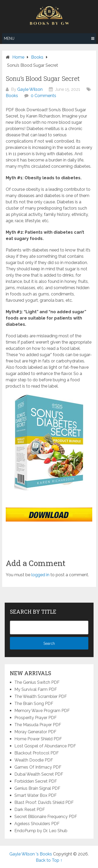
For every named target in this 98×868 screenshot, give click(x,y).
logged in (40, 575)
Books (12, 96)
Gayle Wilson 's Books (31, 854)
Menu (9, 38)
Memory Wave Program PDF (42, 711)
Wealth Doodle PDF (34, 760)
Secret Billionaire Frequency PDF (46, 817)
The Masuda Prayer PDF (38, 725)
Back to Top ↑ (49, 860)
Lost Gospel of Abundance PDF (45, 746)
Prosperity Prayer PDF (36, 718)
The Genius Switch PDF (37, 682)
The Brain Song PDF (34, 704)
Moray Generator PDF (35, 732)
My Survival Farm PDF (36, 689)
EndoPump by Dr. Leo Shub (41, 831)
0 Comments (44, 96)
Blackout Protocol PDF (37, 753)
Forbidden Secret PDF (36, 781)
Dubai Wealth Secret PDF (39, 774)
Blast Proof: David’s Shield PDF (44, 802)
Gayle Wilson (30, 89)
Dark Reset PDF (30, 810)
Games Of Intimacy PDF (38, 767)
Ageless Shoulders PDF (37, 824)
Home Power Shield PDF (38, 739)
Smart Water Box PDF (36, 795)
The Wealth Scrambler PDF (41, 696)
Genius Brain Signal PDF (37, 788)
